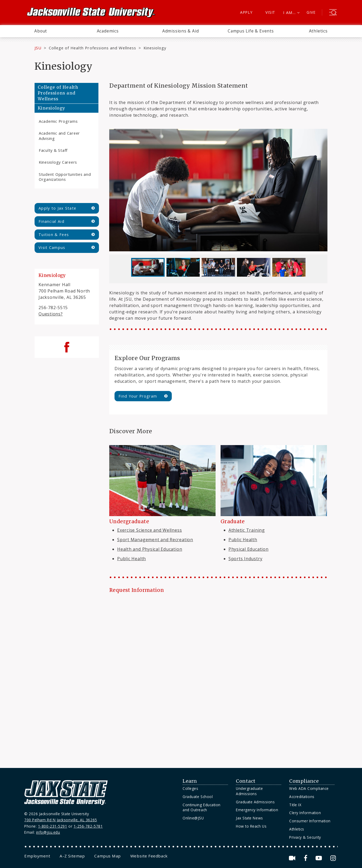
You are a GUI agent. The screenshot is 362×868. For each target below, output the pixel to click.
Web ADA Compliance (309, 788)
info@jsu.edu (48, 832)
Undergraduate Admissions (249, 791)
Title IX (295, 805)
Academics (108, 31)
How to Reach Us (251, 826)
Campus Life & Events (251, 31)
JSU (38, 48)
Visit (270, 12)
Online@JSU (193, 818)
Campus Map (107, 856)
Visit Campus (52, 247)
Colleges (190, 788)
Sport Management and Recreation (155, 540)
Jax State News (249, 818)
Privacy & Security (305, 837)
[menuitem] (41, 31)
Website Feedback (149, 856)
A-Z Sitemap (72, 856)
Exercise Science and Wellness (149, 530)
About (41, 31)
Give (311, 12)
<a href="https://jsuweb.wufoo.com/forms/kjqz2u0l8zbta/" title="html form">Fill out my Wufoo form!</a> (218, 676)
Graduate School (198, 797)
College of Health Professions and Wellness (92, 48)
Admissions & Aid (181, 31)
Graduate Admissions (255, 802)
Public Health (132, 559)
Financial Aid (51, 221)
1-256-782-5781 (88, 826)
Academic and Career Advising (59, 136)
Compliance (304, 781)
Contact (246, 781)
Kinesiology (51, 108)
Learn (190, 781)
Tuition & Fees (54, 235)
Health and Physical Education (150, 549)
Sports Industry (246, 559)
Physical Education (249, 549)
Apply (246, 12)
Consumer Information (310, 821)
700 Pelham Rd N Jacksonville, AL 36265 (61, 820)
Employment (37, 856)
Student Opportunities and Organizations (65, 177)
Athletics (318, 31)
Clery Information (305, 813)
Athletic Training (247, 530)
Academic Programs (58, 121)
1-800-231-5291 (53, 826)
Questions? (51, 314)
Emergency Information (257, 810)
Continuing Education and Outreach (202, 807)
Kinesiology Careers (58, 162)
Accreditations (302, 797)
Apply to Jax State (57, 208)
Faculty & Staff (53, 150)
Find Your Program (138, 396)
